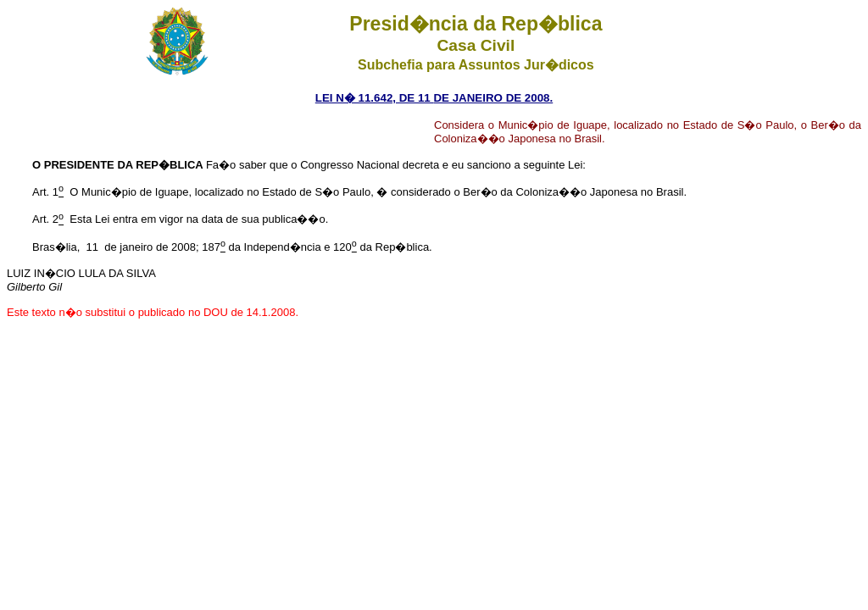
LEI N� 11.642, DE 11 (375, 98)
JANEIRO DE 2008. (501, 98)
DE (441, 98)
